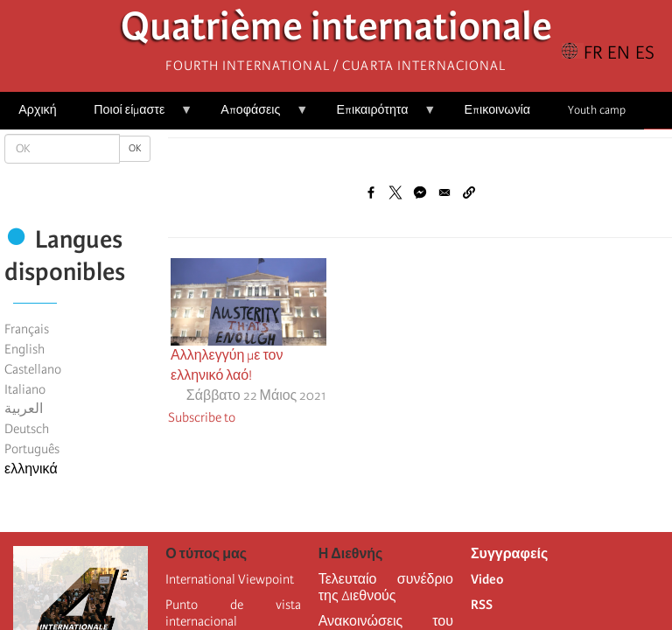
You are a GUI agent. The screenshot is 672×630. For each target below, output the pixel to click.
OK (135, 148)
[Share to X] (395, 192)
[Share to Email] (444, 192)
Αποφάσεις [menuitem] (255, 116)
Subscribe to (202, 417)
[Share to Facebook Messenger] (420, 192)
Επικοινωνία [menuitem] (497, 110)
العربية (24, 409)
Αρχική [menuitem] (37, 110)
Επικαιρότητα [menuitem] (377, 116)
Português (32, 449)
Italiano (25, 389)
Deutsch (27, 429)
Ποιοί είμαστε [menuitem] (134, 116)
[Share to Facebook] (371, 192)
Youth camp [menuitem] (597, 110)
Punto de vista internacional (233, 613)
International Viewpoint (230, 579)
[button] (469, 192)
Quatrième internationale (336, 31)
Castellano (33, 369)
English (24, 349)
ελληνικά (31, 469)
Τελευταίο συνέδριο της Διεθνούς (386, 588)
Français (27, 329)
